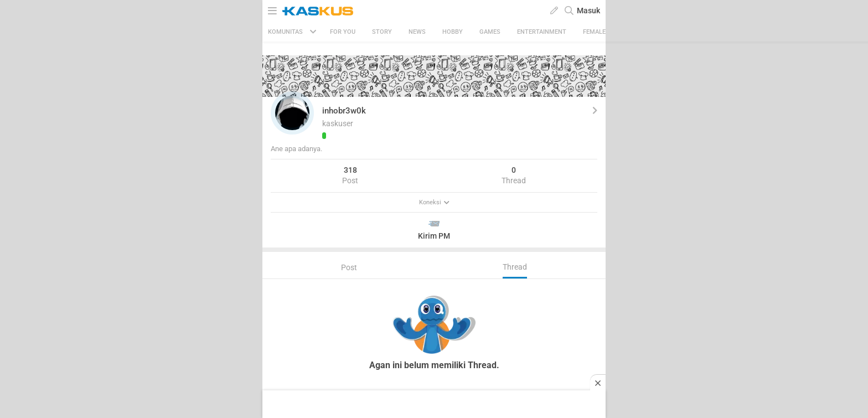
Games (490, 32)
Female (594, 32)
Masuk (588, 11)
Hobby (453, 32)
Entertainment (542, 32)
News (417, 32)
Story (382, 32)
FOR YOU (343, 32)
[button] (292, 113)
